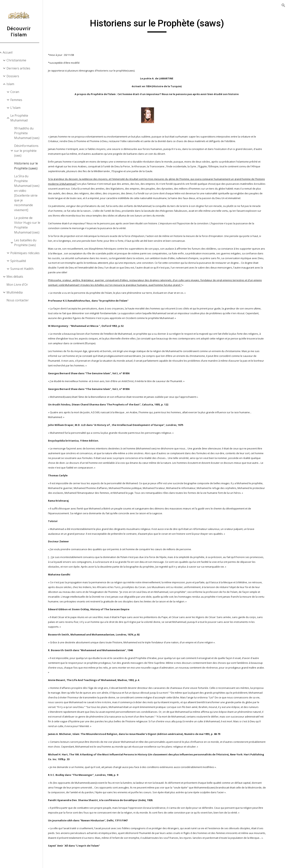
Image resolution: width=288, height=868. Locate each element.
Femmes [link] (21, 100)
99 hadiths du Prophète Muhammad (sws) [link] (32, 133)
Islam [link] (15, 84)
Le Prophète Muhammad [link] (24, 118)
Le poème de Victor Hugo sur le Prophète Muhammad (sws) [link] (32, 225)
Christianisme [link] (21, 60)
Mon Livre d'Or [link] (22, 285)
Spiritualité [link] (23, 261)
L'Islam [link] (20, 108)
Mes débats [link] (20, 277)
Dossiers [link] (18, 76)
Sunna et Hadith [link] (27, 269)
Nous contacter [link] (23, 300)
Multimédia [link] (20, 292)
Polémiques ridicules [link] (30, 253)
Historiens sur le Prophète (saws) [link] (31, 166)
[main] (168, 25)
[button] (283, 5)
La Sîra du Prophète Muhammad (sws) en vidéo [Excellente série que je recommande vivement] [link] (32, 193)
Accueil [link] (13, 52)
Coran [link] (20, 92)
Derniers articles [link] (23, 68)
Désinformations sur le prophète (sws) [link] (31, 151)
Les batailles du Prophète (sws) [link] (30, 243)
